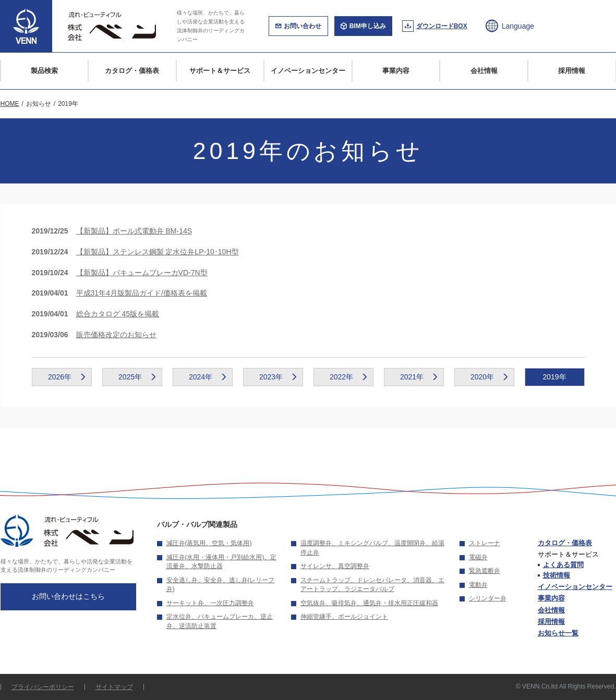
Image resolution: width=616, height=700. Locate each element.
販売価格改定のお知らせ (116, 335)
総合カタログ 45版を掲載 (118, 314)
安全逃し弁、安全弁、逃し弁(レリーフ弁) (221, 585)
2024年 (201, 377)
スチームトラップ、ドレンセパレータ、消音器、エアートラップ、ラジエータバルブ (372, 585)
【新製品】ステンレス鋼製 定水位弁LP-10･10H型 (158, 252)
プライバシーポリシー (43, 687)
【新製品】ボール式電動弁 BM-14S (134, 231)
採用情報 (572, 71)
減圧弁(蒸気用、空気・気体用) (209, 543)
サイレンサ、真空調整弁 (335, 566)
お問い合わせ (303, 26)
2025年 (130, 377)
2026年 (60, 377)
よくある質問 (563, 565)
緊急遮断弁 (485, 571)
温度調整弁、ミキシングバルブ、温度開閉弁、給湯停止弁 (372, 548)
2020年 (482, 377)
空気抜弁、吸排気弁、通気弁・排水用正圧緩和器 (369, 603)
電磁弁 (478, 557)
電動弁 (478, 585)
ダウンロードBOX (442, 26)
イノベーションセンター (308, 71)
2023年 (271, 377)
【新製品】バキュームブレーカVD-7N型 (142, 273)
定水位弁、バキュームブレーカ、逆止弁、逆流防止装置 (220, 621)
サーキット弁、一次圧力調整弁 (210, 603)
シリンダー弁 (488, 598)
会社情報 (484, 71)
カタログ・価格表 (132, 71)
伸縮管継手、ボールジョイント (344, 617)
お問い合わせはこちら (68, 596)
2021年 (412, 377)
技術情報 (557, 575)
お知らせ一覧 (558, 633)
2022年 (341, 377)
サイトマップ (114, 687)
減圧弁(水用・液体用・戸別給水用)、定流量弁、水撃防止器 (222, 562)
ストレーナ (485, 543)
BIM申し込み (368, 26)
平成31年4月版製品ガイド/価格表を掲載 (142, 293)
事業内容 (396, 71)
